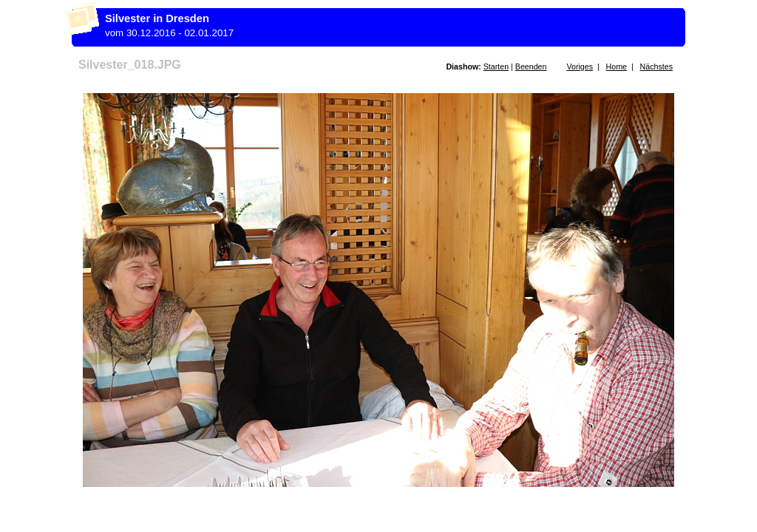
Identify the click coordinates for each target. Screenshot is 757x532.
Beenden (531, 66)
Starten (496, 66)
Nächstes (656, 66)
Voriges (580, 66)
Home (617, 66)
